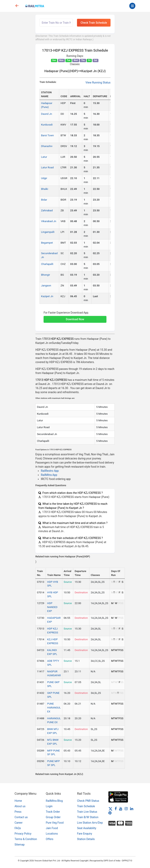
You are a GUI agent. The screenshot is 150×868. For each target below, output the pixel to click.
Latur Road (47, 167)
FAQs (18, 828)
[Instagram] (126, 809)
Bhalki (45, 189)
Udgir (44, 178)
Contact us (21, 817)
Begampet (47, 243)
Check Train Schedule (94, 23)
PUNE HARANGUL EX (54, 708)
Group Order (53, 817)
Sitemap (20, 845)
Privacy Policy (23, 834)
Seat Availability (87, 828)
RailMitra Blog (54, 801)
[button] (75, 317)
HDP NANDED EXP (52, 607)
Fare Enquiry (85, 834)
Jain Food (52, 828)
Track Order (53, 812)
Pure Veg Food (55, 823)
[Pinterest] (110, 813)
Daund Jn (46, 114)
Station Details (86, 839)
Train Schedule (86, 806)
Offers (50, 839)
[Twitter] (110, 809)
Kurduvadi (47, 125)
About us (20, 806)
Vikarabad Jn (49, 221)
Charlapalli (47, 264)
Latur (44, 157)
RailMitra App (49, 475)
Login (49, 806)
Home (18, 801)
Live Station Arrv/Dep (90, 823)
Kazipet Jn (47, 296)
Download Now (75, 319)
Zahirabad (47, 210)
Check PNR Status (88, 801)
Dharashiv (47, 146)
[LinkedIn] (132, 809)
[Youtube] (121, 809)
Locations (52, 834)
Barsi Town (47, 135)
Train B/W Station (88, 817)
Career (19, 823)
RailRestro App (50, 471)
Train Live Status (87, 812)
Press (18, 812)
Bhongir (46, 275)
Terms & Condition (26, 839)
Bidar (44, 200)
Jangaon (46, 286)
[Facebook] (116, 809)
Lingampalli (48, 232)
